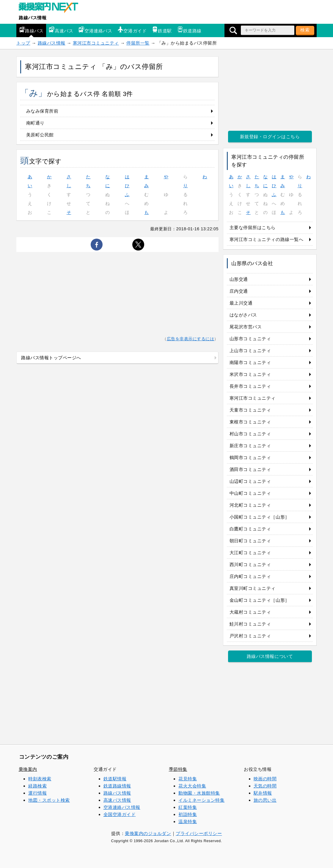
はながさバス (243, 315)
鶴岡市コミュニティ (250, 457)
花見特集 (188, 779)
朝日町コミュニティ (250, 541)
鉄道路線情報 (117, 786)
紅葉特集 (188, 807)
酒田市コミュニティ (250, 469)
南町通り (35, 123)
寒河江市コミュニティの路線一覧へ (267, 239)
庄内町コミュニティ (250, 576)
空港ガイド (132, 30)
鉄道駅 (162, 30)
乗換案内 (28, 769)
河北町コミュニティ (250, 505)
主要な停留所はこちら (253, 227)
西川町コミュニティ (250, 564)
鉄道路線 (189, 30)
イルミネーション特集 (201, 800)
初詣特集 (188, 814)
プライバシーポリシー (199, 833)
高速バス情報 (117, 800)
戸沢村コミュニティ (250, 636)
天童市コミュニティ (250, 410)
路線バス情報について (270, 656)
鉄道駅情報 (115, 779)
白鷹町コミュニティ (250, 529)
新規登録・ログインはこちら (270, 137)
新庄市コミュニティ (250, 446)
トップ (23, 43)
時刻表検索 (40, 779)
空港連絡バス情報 (122, 807)
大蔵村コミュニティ (250, 612)
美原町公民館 (40, 135)
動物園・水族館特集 (199, 793)
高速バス (61, 30)
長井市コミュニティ (250, 386)
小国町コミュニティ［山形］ (260, 517)
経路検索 (37, 786)
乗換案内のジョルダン (148, 833)
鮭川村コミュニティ (250, 624)
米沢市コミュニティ (250, 374)
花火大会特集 (192, 786)
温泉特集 (188, 821)
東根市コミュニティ (250, 422)
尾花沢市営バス (246, 327)
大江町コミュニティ (250, 553)
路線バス (31, 30)
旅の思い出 (265, 800)
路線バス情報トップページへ (51, 358)
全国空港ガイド (120, 814)
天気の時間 (265, 786)
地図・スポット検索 (49, 800)
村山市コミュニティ (250, 434)
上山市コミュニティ (250, 350)
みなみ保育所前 (42, 111)
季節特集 (178, 769)
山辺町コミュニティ (250, 481)
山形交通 (239, 279)
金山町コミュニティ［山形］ (260, 600)
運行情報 (37, 793)
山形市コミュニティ (250, 339)
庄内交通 (239, 291)
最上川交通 (241, 303)
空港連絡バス (95, 30)
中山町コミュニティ (250, 493)
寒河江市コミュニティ (96, 43)
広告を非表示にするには (191, 339)
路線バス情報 (33, 18)
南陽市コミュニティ (250, 362)
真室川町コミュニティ (253, 588)
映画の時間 (265, 779)
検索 (305, 30)
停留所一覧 (138, 43)
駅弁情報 (263, 793)
